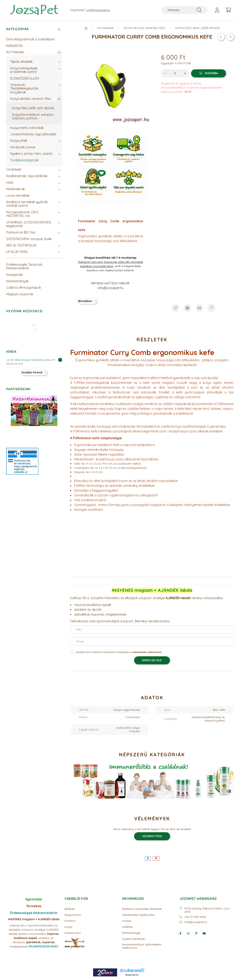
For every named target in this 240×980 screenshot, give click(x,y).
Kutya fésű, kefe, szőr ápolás (33, 108)
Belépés (70, 909)
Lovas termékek (18, 196)
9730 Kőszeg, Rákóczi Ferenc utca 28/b (207, 910)
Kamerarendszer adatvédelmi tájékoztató (142, 946)
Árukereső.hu (132, 975)
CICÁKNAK (14, 170)
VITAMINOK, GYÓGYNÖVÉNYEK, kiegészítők (29, 224)
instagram (188, 933)
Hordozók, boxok (23, 147)
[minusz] (165, 73)
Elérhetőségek (131, 933)
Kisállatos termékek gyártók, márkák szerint (27, 204)
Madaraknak (15, 189)
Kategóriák (18, 29)
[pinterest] (156, 859)
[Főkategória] (86, 28)
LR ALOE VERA (17, 252)
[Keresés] (185, 10)
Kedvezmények (17, 281)
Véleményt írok (152, 836)
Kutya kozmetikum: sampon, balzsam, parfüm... (33, 116)
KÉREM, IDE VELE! (152, 660)
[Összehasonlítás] (187, 308)
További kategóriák (24, 160)
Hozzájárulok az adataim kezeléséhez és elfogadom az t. (119, 652)
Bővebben (85, 301)
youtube (204, 933)
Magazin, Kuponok (20, 294)
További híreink (32, 372)
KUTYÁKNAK (15, 52)
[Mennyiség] (175, 73)
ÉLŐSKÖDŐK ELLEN (24, 78)
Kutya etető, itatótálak (27, 128)
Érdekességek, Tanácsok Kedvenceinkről (24, 266)
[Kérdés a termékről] (211, 308)
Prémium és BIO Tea (21, 232)
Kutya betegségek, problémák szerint (24, 70)
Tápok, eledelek (21, 62)
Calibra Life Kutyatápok (24, 287)
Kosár (68, 927)
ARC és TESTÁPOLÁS (21, 245)
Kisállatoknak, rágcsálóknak (27, 176)
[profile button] (217, 10)
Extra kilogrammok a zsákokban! (30, 39)
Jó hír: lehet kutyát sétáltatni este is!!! (30, 360)
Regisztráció (73, 915)
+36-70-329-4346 (195, 917)
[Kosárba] (208, 73)
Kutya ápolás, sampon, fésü (31, 99)
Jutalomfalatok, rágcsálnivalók (33, 134)
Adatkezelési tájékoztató (138, 915)
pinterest (196, 933)
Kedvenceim (73, 933)
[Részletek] (60, 360)
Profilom (70, 921)
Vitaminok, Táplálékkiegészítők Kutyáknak (24, 88)
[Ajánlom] (199, 308)
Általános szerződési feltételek (142, 909)
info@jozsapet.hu (196, 922)
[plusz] (185, 73)
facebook (180, 933)
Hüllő (10, 183)
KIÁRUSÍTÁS (14, 46)
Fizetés (127, 921)
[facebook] (148, 859)
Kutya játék (19, 141)
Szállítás (127, 927)
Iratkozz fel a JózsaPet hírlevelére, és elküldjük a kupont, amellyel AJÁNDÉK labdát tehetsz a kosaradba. (34, 930)
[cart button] (228, 10)
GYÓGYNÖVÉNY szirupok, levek (29, 239)
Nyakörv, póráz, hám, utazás (31, 154)
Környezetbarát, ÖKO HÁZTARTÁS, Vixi (22, 214)
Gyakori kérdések (133, 939)
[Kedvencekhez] (175, 308)
